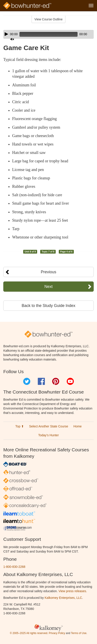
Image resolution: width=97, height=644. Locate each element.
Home (77, 426)
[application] (48, 34)
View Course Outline (48, 19)
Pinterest (56, 381)
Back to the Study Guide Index (48, 306)
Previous (48, 272)
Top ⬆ (19, 426)
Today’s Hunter (48, 435)
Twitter (27, 381)
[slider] (48, 34)
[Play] (6, 34)
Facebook (41, 381)
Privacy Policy (57, 633)
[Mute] (12, 39)
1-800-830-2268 (14, 567)
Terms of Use (79, 633)
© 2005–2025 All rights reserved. (29, 633)
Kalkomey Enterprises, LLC (63, 598)
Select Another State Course (49, 426)
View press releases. (73, 591)
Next (48, 287)
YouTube (70, 381)
